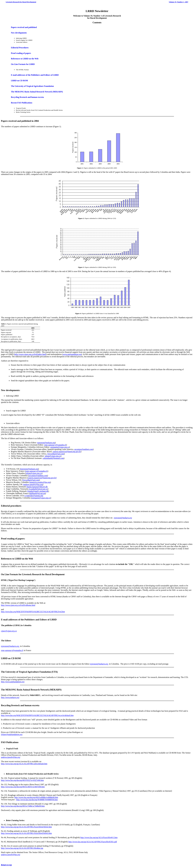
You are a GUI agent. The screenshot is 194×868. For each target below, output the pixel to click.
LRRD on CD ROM (19, 81)
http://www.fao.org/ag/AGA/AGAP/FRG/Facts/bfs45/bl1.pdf (93, 842)
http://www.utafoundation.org (13, 682)
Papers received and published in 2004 (20, 121)
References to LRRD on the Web (25, 59)
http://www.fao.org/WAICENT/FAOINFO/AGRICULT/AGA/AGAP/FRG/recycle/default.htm (37, 715)
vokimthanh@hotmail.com (53, 458)
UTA (55, 672)
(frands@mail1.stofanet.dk (38, 491)
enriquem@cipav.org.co (60, 447)
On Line (5, 574)
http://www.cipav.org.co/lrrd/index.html (30, 354)
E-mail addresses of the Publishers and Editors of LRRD (35, 75)
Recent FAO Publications (22, 103)
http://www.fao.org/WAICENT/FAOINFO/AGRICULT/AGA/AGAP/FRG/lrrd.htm (33, 612)
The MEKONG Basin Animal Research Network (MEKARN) (37, 92)
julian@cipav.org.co (53, 456)
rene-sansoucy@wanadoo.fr (55, 445)
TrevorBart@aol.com (56, 454)
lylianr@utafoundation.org (12, 734)
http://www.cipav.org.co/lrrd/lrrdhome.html (18, 605)
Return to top (6, 865)
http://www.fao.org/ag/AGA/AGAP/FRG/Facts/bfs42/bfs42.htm (26, 827)
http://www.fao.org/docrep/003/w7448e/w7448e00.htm (23, 806)
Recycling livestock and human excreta (27, 97)
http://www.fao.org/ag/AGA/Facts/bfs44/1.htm (99, 837)
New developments (19, 33)
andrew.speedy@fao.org (11, 757)
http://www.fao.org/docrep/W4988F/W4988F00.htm (37, 800)
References (6, 559)
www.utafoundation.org (72, 354)
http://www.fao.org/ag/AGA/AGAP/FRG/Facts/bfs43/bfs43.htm (26, 833)
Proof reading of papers (21, 53)
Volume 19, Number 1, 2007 (178, 2)
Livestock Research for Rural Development (21, 2)
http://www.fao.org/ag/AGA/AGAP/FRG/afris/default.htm (24, 764)
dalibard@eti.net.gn (37, 493)
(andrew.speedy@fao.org (33, 484)
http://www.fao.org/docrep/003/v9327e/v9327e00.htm (22, 780)
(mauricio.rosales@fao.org (40, 482)
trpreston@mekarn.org (46, 443)
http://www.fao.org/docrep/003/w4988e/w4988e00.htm (36, 797)
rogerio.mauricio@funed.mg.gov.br (67, 452)
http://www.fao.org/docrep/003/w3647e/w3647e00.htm (23, 787)
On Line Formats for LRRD (23, 64)
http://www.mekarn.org (10, 697)
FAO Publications (10, 742)
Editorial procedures (11, 506)
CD (13, 658)
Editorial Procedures (20, 48)
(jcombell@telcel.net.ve (38, 489)
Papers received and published (24, 27)
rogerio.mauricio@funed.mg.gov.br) (42, 478)
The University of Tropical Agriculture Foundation (32, 86)
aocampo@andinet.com (84, 449)
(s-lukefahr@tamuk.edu (34, 496)
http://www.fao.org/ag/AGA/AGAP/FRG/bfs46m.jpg (22, 848)
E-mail (4, 620)
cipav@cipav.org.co (9, 631)
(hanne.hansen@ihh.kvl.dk (37, 487)
